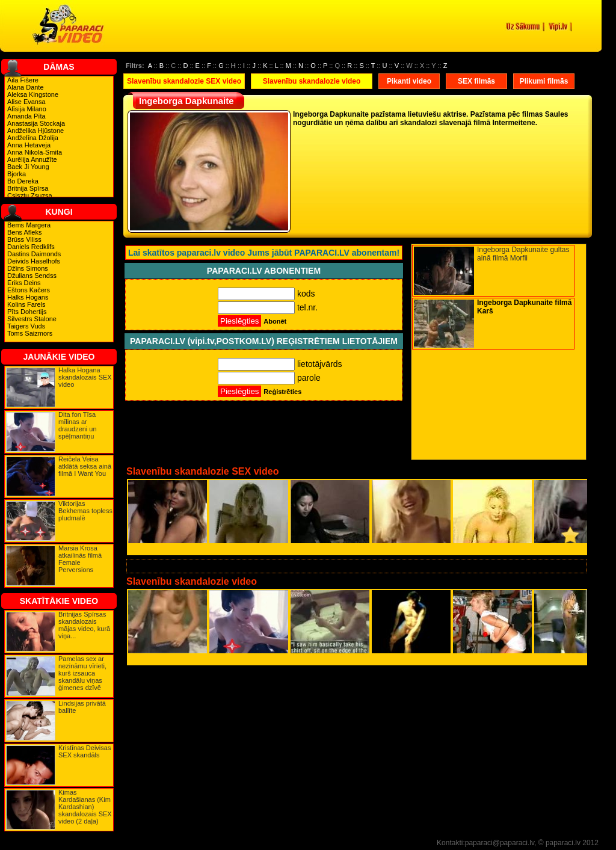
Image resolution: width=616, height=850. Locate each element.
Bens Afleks (24, 232)
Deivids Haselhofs (34, 261)
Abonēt (275, 321)
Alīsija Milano (27, 109)
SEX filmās (476, 81)
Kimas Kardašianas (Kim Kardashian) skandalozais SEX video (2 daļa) (85, 807)
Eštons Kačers (29, 290)
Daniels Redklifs (31, 247)
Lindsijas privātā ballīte (82, 707)
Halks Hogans (28, 297)
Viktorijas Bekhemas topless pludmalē (85, 511)
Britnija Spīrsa (28, 188)
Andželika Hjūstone (35, 131)
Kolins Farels (26, 304)
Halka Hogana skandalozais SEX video (85, 377)
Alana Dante (26, 87)
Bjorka (17, 174)
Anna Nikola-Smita (35, 152)
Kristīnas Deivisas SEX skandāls (85, 751)
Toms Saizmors (30, 333)
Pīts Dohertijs (27, 312)
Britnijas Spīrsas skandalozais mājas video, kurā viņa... (84, 625)
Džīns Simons (28, 268)
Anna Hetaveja (29, 145)
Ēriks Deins (24, 283)
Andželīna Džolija (33, 138)
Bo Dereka (23, 181)
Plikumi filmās (544, 81)
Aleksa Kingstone (33, 94)
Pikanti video (409, 81)
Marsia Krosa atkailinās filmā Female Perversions (80, 559)
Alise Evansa (26, 102)
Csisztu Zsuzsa (30, 196)
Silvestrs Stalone (32, 319)
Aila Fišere (23, 80)
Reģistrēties (282, 392)
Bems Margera (29, 225)
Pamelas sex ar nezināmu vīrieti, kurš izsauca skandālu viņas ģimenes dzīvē (82, 673)
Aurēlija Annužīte (32, 159)
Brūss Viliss (24, 239)
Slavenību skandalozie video (312, 81)
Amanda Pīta (26, 116)
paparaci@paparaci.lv (500, 843)
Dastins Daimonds (34, 254)
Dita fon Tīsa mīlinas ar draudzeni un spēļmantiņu (78, 425)
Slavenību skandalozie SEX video (184, 81)
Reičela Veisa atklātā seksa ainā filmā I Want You (85, 466)
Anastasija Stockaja (36, 123)
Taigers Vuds (26, 326)
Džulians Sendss (32, 276)
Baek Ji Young (28, 167)
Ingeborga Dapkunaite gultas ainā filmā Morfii (523, 254)
